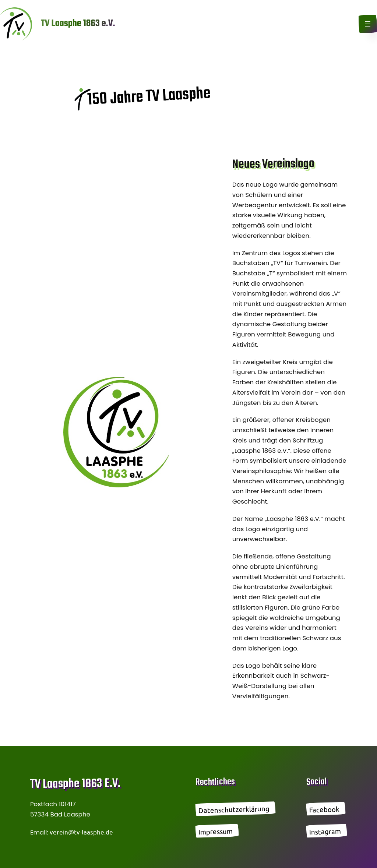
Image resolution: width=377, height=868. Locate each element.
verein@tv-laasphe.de (81, 832)
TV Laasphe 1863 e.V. (78, 24)
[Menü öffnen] (368, 24)
